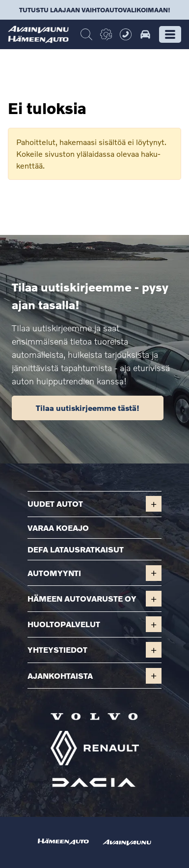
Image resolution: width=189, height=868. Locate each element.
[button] (170, 34)
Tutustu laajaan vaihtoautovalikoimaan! (95, 10)
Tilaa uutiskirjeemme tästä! (88, 408)
